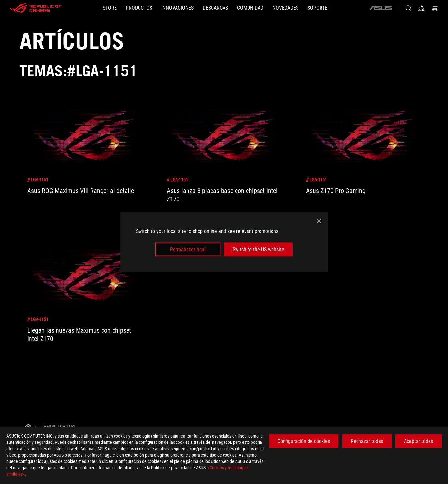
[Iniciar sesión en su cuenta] (421, 8)
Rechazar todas (367, 441)
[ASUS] (381, 8)
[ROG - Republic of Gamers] (36, 8)
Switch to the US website (258, 249)
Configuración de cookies (304, 441)
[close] (319, 221)
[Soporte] (317, 8)
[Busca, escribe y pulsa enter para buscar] (408, 8)
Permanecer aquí (188, 249)
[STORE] (110, 8)
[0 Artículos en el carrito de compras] (434, 8)
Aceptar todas (418, 441)
